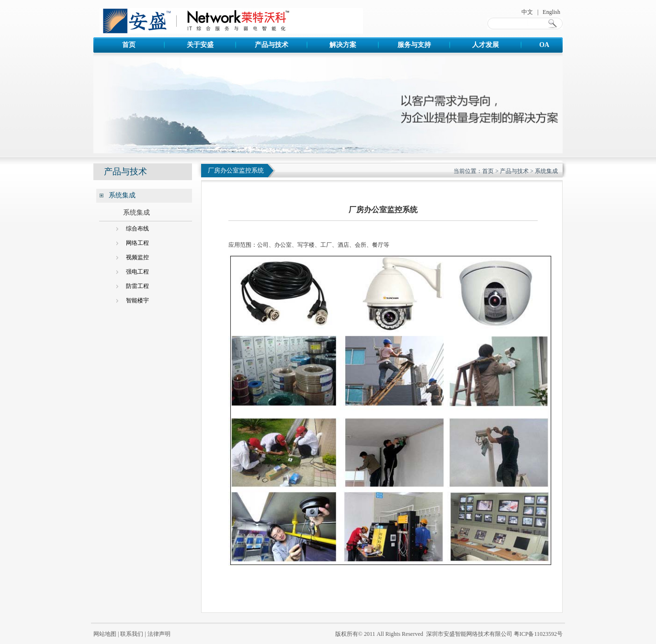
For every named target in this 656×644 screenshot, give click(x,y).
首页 (129, 45)
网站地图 (105, 634)
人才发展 (486, 45)
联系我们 (132, 634)
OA (557, 45)
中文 (527, 12)
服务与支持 (414, 45)
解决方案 (343, 45)
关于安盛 (200, 45)
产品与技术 (271, 45)
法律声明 (159, 634)
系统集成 (546, 171)
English (551, 12)
